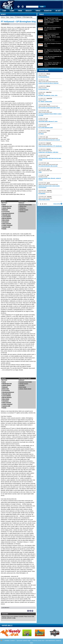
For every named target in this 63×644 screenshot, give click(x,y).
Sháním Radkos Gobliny (44, 200)
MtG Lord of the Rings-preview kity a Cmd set (49, 140)
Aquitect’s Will (6, 227)
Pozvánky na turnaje (43, 120)
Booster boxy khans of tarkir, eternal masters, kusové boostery (49, 187)
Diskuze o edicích (42, 100)
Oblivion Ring (23, 206)
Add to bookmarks (32, 611)
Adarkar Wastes (7, 208)
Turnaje (41, 14)
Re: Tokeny (41, 134)
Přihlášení (19, 5)
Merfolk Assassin (24, 210)
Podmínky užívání (37, 641)
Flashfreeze (23, 208)
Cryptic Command (7, 225)
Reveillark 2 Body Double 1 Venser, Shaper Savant (25, 387)
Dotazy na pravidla (43, 75)
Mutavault (5, 210)
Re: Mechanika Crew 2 (44, 89)
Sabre (31, 643)
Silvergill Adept (7, 215)
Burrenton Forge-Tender (26, 205)
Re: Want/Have (42, 194)
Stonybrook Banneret (8, 213)
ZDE (14, 618)
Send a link (28, 611)
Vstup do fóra (57, 204)
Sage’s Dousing (7, 224)
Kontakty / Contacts (10, 641)
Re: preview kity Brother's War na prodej (48, 166)
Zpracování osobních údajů (24, 641)
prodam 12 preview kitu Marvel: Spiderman (48, 83)
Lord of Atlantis (7, 217)
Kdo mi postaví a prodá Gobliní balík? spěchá (49, 108)
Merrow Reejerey (7, 218)
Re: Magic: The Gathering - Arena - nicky (48, 95)
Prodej (40, 172)
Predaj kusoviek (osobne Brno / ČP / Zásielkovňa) (50, 146)
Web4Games (52, 641)
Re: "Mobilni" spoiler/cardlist (45, 102)
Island (4, 205)
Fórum (23, 5)
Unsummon (6, 222)
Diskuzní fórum (44, 70)
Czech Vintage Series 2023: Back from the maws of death (50, 159)
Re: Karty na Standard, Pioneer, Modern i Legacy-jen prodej (50, 115)
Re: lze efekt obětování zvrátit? (46, 128)
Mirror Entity (6, 220)
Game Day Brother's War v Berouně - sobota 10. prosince (50, 179)
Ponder (4, 229)
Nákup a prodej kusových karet (45, 112)
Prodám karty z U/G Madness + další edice (48, 152)
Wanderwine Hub (7, 206)
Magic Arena (41, 94)
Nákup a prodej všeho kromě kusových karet (48, 82)
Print (30, 611)
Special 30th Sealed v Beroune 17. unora (48, 121)
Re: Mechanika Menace (44, 77)
